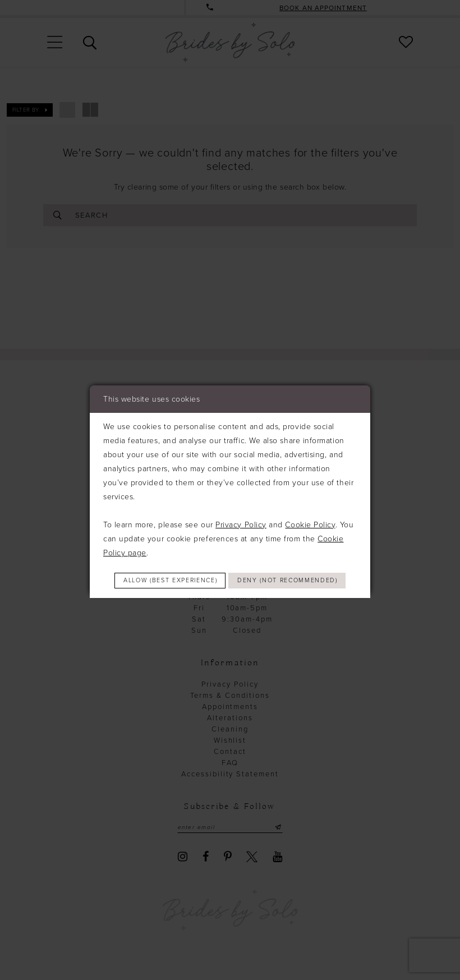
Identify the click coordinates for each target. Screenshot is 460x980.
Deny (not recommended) (231, 592)
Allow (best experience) (231, 569)
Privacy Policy (241, 512)
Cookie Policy (310, 512)
